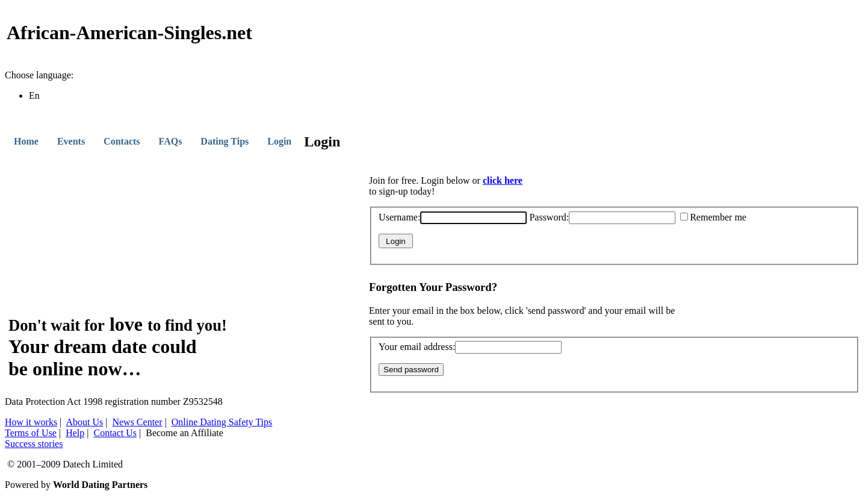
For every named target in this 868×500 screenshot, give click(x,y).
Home (26, 141)
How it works (31, 422)
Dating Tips (225, 141)
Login (279, 141)
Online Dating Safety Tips (222, 422)
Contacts (122, 141)
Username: (453, 217)
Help (75, 433)
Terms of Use (31, 433)
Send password (411, 370)
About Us (84, 422)
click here (503, 180)
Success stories (34, 444)
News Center (137, 422)
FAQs (171, 141)
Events (71, 141)
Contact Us (115, 433)
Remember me (713, 217)
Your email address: (470, 347)
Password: (602, 217)
